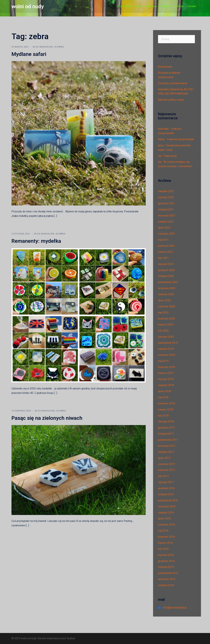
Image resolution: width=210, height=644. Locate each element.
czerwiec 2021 (167, 234)
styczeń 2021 (166, 264)
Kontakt (192, 6)
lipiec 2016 (164, 519)
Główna (59, 47)
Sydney (71, 638)
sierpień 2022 (166, 191)
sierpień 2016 (166, 513)
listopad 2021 (166, 209)
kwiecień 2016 (166, 537)
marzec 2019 (166, 373)
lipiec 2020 (164, 300)
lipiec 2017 (164, 458)
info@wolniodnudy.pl (175, 608)
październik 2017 (168, 440)
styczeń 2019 (166, 379)
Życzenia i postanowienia (173, 83)
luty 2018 (163, 416)
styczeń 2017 (166, 482)
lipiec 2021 (164, 228)
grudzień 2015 (166, 561)
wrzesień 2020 (167, 288)
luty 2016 (163, 549)
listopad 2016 (166, 494)
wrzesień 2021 (167, 216)
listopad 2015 (166, 567)
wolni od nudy (28, 6)
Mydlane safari (29, 54)
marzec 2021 (166, 252)
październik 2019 (168, 343)
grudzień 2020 (166, 270)
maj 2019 (163, 361)
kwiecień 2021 (166, 246)
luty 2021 (163, 258)
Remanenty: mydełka (36, 241)
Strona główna (125, 6)
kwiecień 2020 (166, 319)
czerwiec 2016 (167, 525)
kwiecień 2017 (166, 470)
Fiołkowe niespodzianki (180, 139)
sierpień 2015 (166, 585)
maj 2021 (163, 240)
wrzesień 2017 (167, 446)
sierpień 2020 (166, 294)
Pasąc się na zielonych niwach (47, 418)
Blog (139, 6)
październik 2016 (168, 500)
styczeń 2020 (166, 337)
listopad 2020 (166, 276)
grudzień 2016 (166, 488)
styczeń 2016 (166, 555)
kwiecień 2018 (166, 403)
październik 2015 (168, 573)
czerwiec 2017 (167, 464)
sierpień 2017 (166, 452)
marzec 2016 (166, 543)
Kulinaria (166, 6)
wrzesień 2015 (167, 579)
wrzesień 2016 (167, 507)
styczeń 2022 (166, 197)
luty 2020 (163, 331)
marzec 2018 (166, 410)
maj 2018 (163, 397)
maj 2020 (163, 313)
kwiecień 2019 (166, 367)
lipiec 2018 (164, 391)
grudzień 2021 (166, 203)
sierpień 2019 (166, 349)
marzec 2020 (166, 325)
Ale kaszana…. (166, 67)
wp (160, 156)
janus (161, 145)
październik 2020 (168, 282)
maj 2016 (163, 531)
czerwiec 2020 (167, 306)
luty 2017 (163, 476)
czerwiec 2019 (167, 355)
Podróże (179, 6)
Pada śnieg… (171, 156)
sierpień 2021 (166, 222)
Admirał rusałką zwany (171, 100)
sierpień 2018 (166, 385)
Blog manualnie (43, 47)
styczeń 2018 (166, 422)
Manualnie (151, 6)
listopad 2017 (166, 434)
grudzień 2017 (166, 428)
